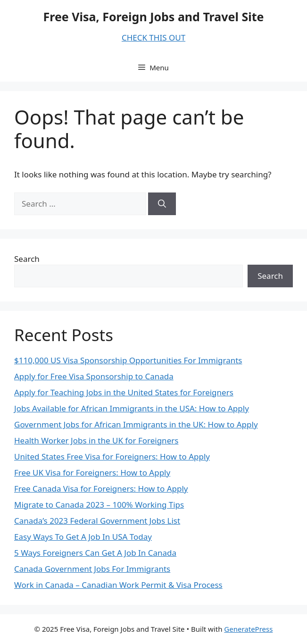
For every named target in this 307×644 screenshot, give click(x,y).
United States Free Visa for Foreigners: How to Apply (112, 456)
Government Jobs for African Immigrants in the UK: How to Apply (136, 424)
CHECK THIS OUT (153, 38)
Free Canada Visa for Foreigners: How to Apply (101, 489)
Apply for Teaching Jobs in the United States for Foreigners (124, 392)
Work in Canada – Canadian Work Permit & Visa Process (118, 585)
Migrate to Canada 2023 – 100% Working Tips (99, 505)
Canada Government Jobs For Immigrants (92, 569)
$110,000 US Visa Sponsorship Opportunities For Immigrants (128, 360)
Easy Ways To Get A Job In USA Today (83, 537)
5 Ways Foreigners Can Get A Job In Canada (95, 553)
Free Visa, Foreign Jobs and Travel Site (154, 17)
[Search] (162, 204)
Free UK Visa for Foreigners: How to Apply (92, 473)
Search (27, 259)
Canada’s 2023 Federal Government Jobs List (97, 521)
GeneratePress (248, 629)
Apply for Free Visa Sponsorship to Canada (94, 376)
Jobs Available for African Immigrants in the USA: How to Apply (132, 408)
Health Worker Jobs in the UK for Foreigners (96, 440)
